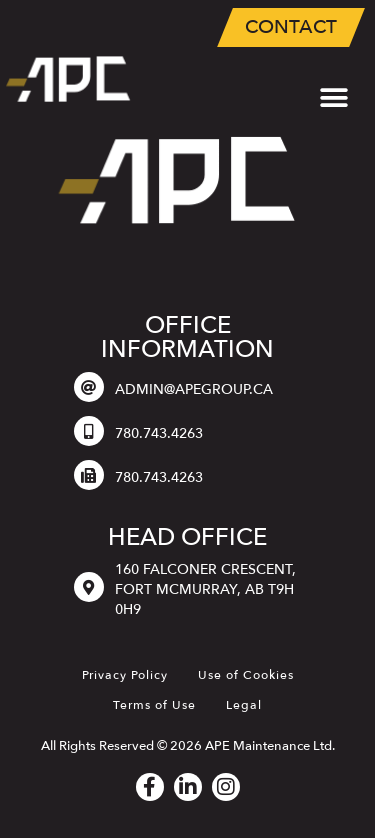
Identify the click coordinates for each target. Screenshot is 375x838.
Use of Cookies (246, 675)
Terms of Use (154, 705)
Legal (244, 705)
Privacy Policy (125, 675)
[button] (333, 98)
